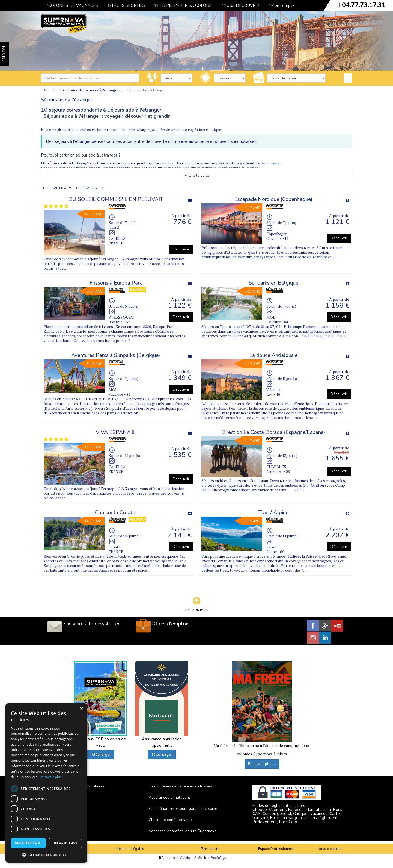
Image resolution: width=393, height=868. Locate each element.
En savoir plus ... (262, 764)
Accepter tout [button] (28, 843)
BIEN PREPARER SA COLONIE (183, 5)
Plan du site (210, 849)
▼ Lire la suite (196, 175)
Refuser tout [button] (65, 843)
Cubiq (185, 858)
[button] (46, 854)
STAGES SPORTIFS (126, 5)
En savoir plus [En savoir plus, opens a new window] (51, 777)
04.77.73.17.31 (364, 5)
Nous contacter (330, 849)
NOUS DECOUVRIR (240, 5)
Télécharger (100, 755)
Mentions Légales (130, 849)
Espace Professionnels (276, 849)
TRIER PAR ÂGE (87, 188)
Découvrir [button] (181, 249)
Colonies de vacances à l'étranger (91, 90)
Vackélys (218, 858)
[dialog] (46, 783)
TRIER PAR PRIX (54, 188)
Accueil (50, 90)
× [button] (81, 709)
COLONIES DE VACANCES (72, 5)
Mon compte (282, 5)
